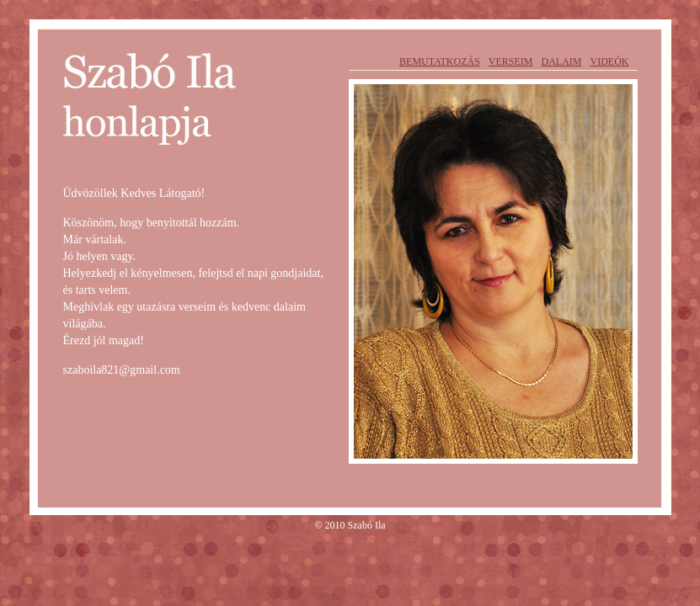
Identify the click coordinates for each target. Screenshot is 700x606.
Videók (610, 61)
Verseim (511, 61)
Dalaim (562, 61)
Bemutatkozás (440, 61)
